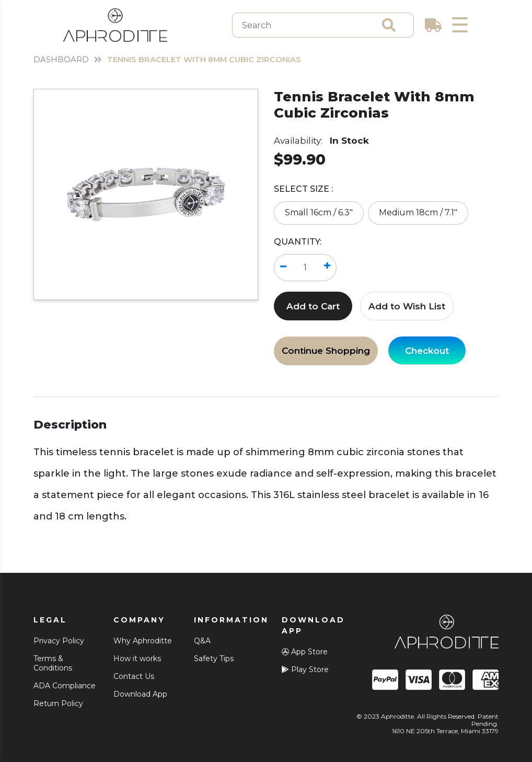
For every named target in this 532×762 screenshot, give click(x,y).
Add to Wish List (407, 306)
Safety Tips (214, 659)
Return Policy (58, 703)
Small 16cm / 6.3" (319, 212)
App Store (305, 652)
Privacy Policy (59, 641)
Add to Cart (313, 306)
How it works (137, 659)
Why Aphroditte (143, 641)
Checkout (427, 351)
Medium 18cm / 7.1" (418, 212)
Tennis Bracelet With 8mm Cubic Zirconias (215, 59)
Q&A (202, 641)
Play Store (305, 669)
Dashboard (62, 59)
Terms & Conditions (53, 663)
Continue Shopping (326, 351)
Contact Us (134, 676)
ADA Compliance (65, 686)
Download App (140, 694)
